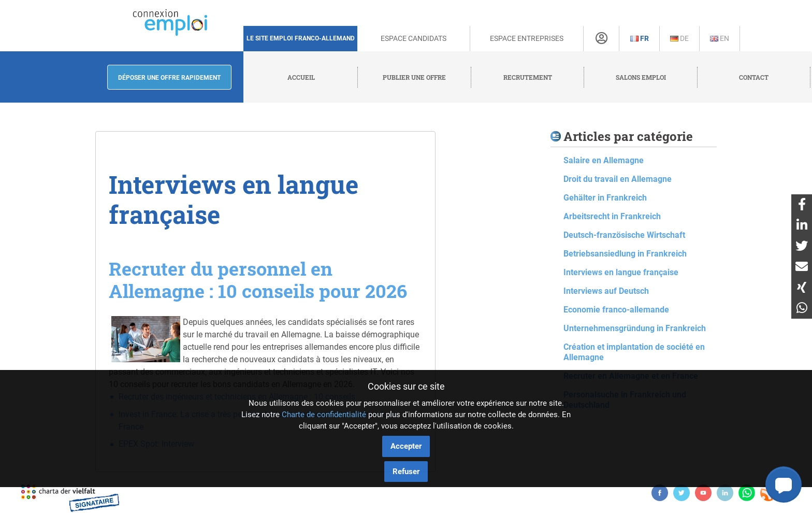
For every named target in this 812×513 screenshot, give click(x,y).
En (720, 38)
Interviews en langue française (621, 272)
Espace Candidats (414, 38)
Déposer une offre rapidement (169, 78)
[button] (784, 484)
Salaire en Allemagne (604, 160)
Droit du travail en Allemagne (618, 179)
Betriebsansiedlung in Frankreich (625, 254)
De (679, 38)
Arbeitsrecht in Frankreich (612, 216)
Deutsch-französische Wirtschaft (624, 235)
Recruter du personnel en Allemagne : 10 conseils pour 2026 (258, 280)
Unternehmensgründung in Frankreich (635, 328)
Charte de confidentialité (324, 415)
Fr (640, 38)
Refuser (406, 472)
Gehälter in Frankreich (605, 198)
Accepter (406, 446)
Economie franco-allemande (616, 310)
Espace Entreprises (527, 38)
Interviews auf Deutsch (606, 291)
